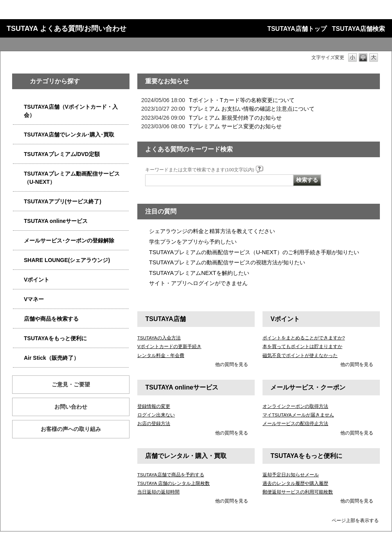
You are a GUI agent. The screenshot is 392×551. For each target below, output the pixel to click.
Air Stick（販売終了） (51, 358)
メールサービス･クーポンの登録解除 (69, 241)
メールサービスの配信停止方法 (295, 424)
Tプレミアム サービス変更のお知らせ (235, 126)
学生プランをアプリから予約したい (193, 242)
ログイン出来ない (156, 415)
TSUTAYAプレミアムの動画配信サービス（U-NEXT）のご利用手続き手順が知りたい (254, 252)
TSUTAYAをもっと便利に (55, 338)
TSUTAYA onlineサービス (56, 221)
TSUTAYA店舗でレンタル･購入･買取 (69, 135)
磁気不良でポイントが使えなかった (300, 355)
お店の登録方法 (154, 424)
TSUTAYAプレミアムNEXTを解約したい (199, 273)
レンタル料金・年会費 (161, 355)
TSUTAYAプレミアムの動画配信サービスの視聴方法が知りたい (227, 262)
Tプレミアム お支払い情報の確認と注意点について (252, 109)
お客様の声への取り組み (71, 429)
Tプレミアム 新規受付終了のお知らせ (235, 118)
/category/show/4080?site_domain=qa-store (18, 241)
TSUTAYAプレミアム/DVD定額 (62, 154)
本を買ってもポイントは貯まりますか (302, 346)
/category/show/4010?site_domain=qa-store (18, 221)
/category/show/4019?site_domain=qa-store (18, 202)
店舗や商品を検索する (51, 319)
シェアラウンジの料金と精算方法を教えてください (212, 231)
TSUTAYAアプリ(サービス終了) (63, 201)
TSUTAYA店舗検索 (359, 29)
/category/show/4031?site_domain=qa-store (18, 154)
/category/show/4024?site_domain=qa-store (18, 338)
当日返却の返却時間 (158, 492)
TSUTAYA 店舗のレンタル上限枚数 (174, 483)
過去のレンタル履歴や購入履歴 (295, 483)
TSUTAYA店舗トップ (297, 29)
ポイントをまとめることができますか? (304, 338)
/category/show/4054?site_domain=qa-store (18, 135)
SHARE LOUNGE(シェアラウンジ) (67, 260)
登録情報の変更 (154, 406)
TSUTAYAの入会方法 (159, 338)
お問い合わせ (71, 407)
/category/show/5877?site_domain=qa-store (18, 260)
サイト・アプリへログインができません (198, 283)
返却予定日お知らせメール (291, 475)
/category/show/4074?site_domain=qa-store (18, 280)
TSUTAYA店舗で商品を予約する (171, 475)
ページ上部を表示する (355, 520)
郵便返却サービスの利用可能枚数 (298, 492)
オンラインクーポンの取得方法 (295, 406)
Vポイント (37, 280)
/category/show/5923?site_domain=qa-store (18, 174)
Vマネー (34, 299)
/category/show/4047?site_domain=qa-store (18, 107)
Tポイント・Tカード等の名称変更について (242, 100)
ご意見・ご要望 (71, 384)
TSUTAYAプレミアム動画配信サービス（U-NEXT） (72, 178)
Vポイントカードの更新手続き (169, 346)
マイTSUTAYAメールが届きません (298, 415)
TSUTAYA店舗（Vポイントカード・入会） (71, 111)
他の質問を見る (232, 364)
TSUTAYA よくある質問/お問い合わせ (67, 29)
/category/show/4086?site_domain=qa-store (18, 319)
